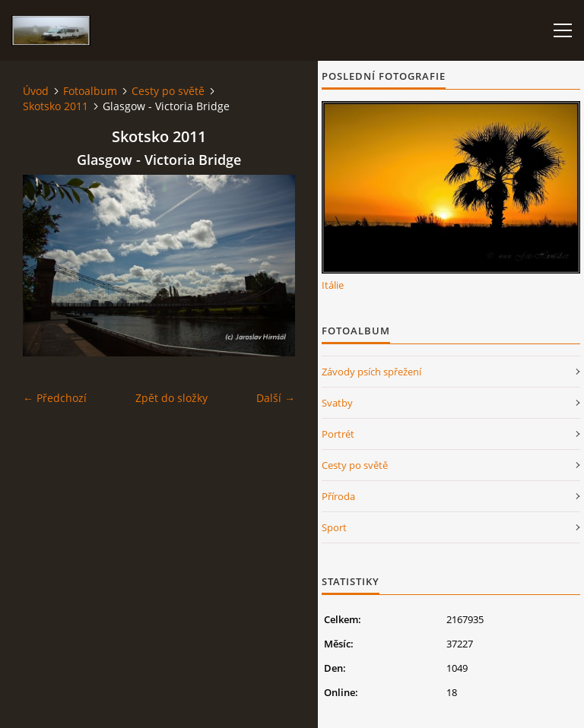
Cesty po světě (168, 91)
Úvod (36, 91)
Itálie (333, 285)
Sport (334, 527)
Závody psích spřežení (371, 372)
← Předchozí (55, 398)
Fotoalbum (90, 91)
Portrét (338, 434)
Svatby (337, 403)
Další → (276, 398)
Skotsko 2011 (56, 106)
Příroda (338, 496)
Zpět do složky (171, 398)
